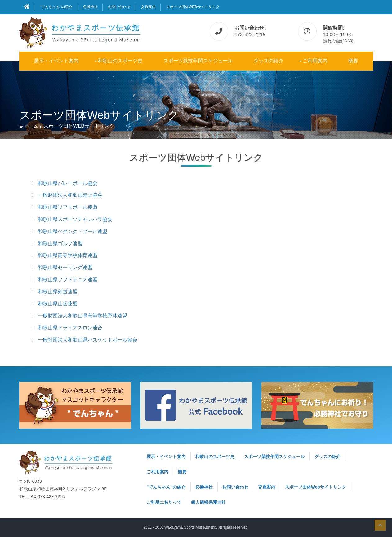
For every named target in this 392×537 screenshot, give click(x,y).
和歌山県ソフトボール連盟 (68, 207)
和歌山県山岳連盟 (58, 304)
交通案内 (148, 7)
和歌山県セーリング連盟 (65, 267)
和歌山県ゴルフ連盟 (60, 243)
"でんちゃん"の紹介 (56, 7)
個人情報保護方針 (208, 502)
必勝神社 (90, 7)
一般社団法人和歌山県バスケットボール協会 (88, 340)
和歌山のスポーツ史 (120, 61)
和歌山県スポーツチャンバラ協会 (75, 219)
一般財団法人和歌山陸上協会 (70, 195)
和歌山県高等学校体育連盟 (68, 255)
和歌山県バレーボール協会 (68, 183)
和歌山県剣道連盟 (58, 292)
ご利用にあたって (164, 502)
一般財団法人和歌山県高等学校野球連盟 (83, 316)
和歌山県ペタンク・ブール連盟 (73, 231)
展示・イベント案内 (56, 61)
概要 (353, 61)
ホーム (31, 126)
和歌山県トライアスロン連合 (70, 328)
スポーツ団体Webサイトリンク (193, 7)
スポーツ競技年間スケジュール (198, 61)
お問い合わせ (119, 7)
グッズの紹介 (268, 61)
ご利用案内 (315, 61)
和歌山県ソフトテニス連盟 (68, 280)
